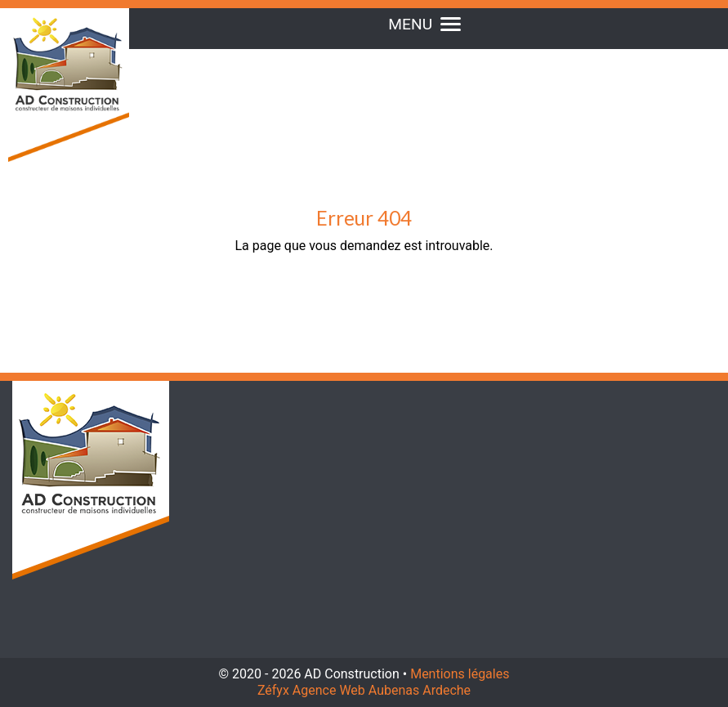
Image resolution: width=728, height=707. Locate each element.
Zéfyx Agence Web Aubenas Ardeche (364, 690)
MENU (424, 24)
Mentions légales (460, 674)
